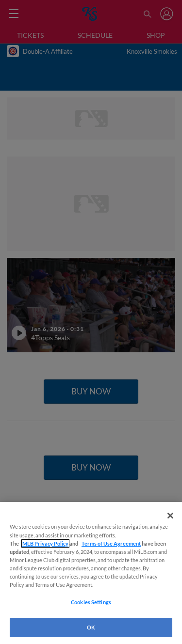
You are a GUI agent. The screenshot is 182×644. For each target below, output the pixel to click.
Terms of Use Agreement (111, 543)
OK (91, 627)
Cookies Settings (91, 602)
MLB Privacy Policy (45, 543)
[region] (91, 573)
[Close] (170, 516)
